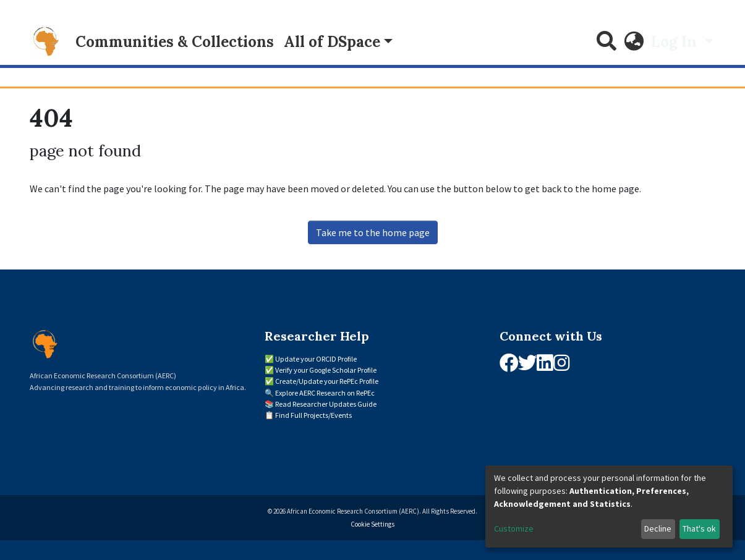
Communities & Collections (175, 42)
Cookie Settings (372, 524)
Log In (676, 42)
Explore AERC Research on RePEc (325, 393)
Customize (514, 528)
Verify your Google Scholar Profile (326, 370)
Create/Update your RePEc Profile (327, 381)
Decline (658, 528)
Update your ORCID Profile (316, 359)
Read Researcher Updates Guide (326, 404)
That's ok (699, 528)
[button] (634, 42)
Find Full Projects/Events (313, 415)
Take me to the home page (373, 232)
